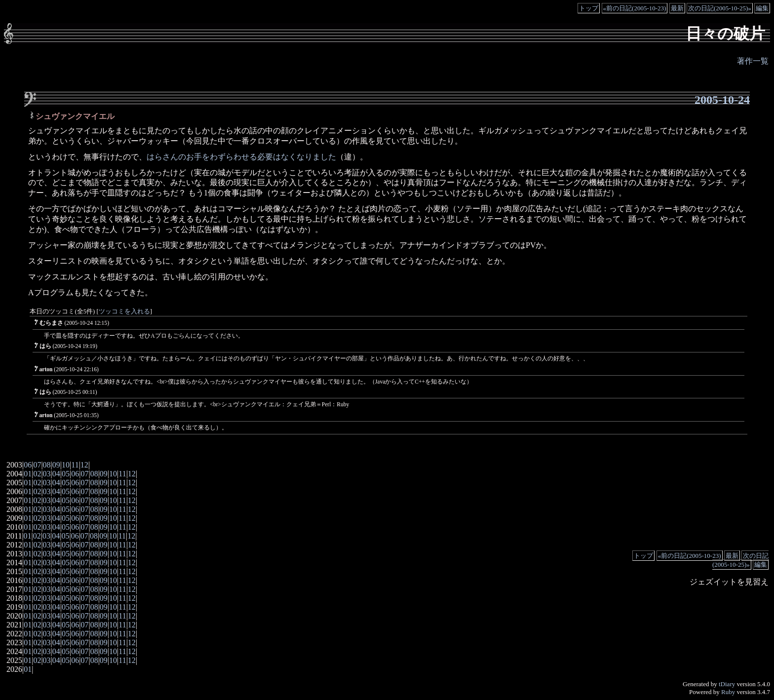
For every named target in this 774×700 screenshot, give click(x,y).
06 (28, 465)
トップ (589, 8)
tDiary (727, 684)
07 (37, 465)
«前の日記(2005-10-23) (635, 8)
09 (56, 465)
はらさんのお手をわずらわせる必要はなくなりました (241, 157)
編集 (762, 8)
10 (66, 465)
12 (84, 465)
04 (56, 474)
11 (75, 465)
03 (47, 474)
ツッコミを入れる (124, 311)
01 (28, 474)
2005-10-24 (722, 100)
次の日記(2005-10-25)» (720, 8)
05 (66, 474)
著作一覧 (753, 61)
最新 (677, 8)
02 (37, 474)
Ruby (728, 692)
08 (47, 465)
